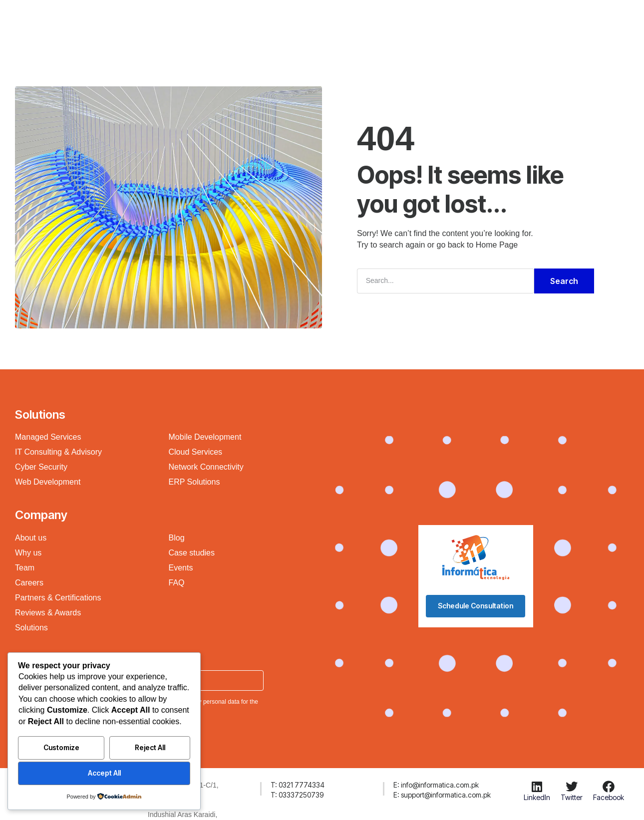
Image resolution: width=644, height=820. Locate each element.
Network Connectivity (206, 467)
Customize (61, 747)
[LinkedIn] (537, 787)
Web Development (48, 482)
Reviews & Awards (48, 613)
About (415, 22)
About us (31, 538)
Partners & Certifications (58, 598)
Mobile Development (205, 437)
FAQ (177, 583)
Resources (368, 22)
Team (25, 568)
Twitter (572, 797)
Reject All (150, 747)
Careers (29, 583)
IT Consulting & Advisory (58, 452)
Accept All (104, 773)
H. (150, 22)
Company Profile (201, 22)
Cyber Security (41, 467)
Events (181, 568)
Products (315, 22)
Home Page (497, 245)
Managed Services (48, 437)
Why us (28, 553)
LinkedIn (537, 797)
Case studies (192, 553)
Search (564, 281)
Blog (177, 538)
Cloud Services (196, 452)
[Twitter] (572, 787)
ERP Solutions (194, 482)
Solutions (265, 22)
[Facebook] (609, 787)
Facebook (609, 797)
